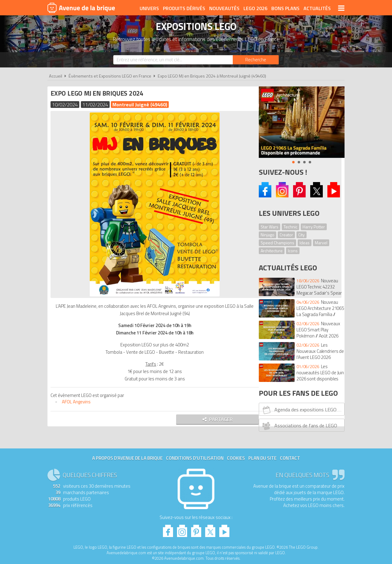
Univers (149, 8)
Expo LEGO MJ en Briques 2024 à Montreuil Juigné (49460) (212, 76)
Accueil (56, 76)
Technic (290, 227)
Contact (290, 458)
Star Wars (269, 227)
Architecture (272, 251)
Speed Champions (277, 243)
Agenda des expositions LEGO (299, 410)
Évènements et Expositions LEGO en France (110, 76)
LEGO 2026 (255, 8)
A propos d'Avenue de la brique (127, 458)
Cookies (236, 458)
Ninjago (268, 235)
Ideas (305, 243)
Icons (293, 251)
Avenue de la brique (81, 8)
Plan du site (262, 458)
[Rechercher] (256, 60)
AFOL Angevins (78, 402)
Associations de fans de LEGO (299, 426)
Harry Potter (314, 227)
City (302, 235)
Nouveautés (224, 8)
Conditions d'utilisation (195, 458)
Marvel (321, 243)
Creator (286, 235)
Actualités (317, 8)
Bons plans (285, 8)
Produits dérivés (184, 8)
